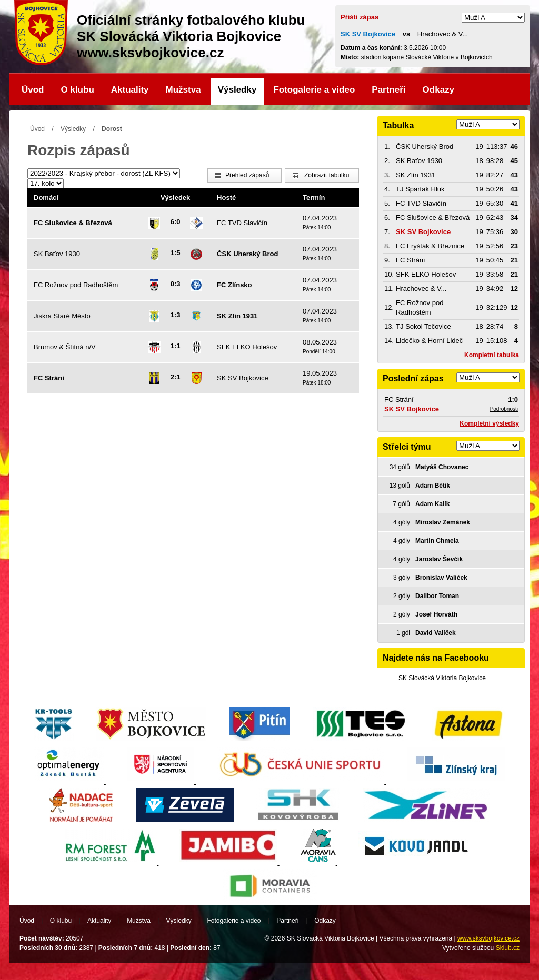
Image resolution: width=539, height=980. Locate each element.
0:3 (176, 284)
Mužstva (183, 90)
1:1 (176, 346)
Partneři (388, 90)
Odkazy (438, 90)
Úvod (33, 90)
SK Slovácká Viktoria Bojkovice (442, 678)
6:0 (176, 222)
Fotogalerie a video (314, 90)
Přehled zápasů (247, 175)
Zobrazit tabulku (327, 175)
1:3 (176, 315)
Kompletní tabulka (492, 355)
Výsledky (237, 90)
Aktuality (130, 90)
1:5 (176, 253)
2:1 (176, 377)
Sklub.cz (508, 948)
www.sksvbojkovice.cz (488, 938)
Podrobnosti (504, 409)
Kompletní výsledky (489, 423)
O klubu (78, 90)
